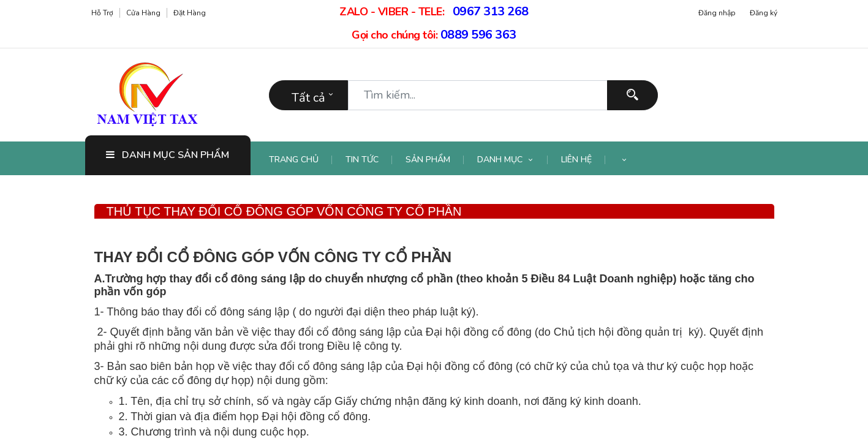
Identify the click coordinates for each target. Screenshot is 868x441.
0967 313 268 (491, 11)
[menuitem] (301, 160)
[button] (624, 160)
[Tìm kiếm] (632, 95)
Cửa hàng (143, 13)
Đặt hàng (190, 13)
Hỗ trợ (102, 13)
